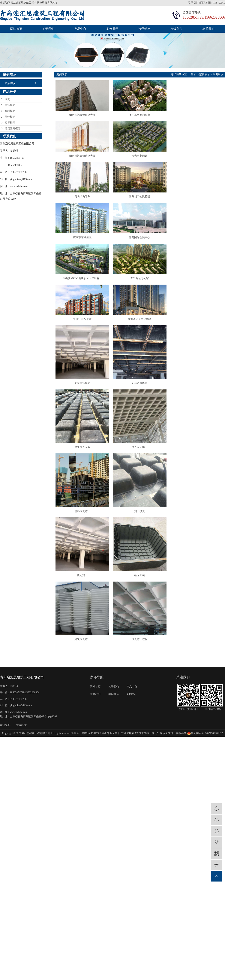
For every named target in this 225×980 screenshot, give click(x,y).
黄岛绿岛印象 (83, 199)
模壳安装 (142, 587)
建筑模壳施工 (83, 652)
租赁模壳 (10, 123)
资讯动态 (144, 29)
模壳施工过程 (142, 652)
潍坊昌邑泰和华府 (142, 116)
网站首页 (16, 29)
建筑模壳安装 (83, 456)
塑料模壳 (10, 111)
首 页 (194, 74)
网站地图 (205, 3)
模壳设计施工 (142, 456)
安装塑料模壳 (142, 390)
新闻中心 (132, 707)
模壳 (7, 99)
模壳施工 (83, 587)
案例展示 (112, 29)
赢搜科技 (181, 746)
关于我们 (48, 29)
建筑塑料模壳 (13, 128)
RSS (215, 3)
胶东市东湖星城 (83, 241)
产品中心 (80, 29)
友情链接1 (22, 738)
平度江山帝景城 (83, 324)
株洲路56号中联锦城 (142, 324)
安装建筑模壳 (83, 390)
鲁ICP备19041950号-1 (94, 746)
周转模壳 (10, 117)
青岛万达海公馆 (142, 283)
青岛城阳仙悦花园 (142, 199)
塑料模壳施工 (83, 521)
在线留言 (176, 29)
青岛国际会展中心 (142, 241)
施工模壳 (142, 521)
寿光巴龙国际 (142, 157)
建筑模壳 (10, 105)
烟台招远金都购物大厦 (83, 116)
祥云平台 (157, 746)
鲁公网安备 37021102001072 (205, 746)
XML (222, 3)
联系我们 (194, 3)
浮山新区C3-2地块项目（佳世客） (83, 283)
